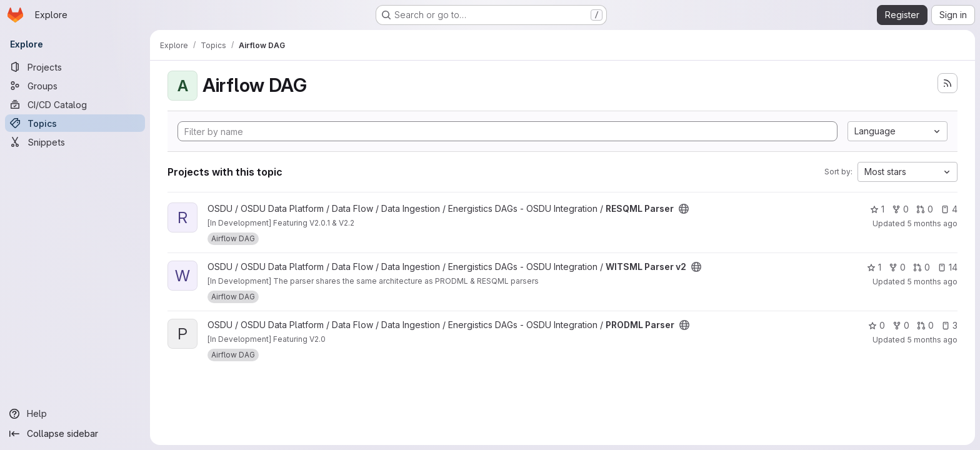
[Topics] (75, 123)
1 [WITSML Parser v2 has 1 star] (874, 267)
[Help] (75, 414)
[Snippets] (75, 142)
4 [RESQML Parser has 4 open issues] (949, 209)
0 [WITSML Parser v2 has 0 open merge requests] (922, 267)
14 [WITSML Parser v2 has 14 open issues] (947, 267)
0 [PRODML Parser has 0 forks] (901, 325)
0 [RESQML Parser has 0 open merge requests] (925, 209)
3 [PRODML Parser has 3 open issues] (949, 325)
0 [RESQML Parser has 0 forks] (900, 209)
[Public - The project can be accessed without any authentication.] (684, 209)
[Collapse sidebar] (75, 434)
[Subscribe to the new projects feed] (947, 83)
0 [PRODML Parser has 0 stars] (877, 325)
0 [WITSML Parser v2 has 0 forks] (897, 267)
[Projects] (75, 67)
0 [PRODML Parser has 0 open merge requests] (925, 325)
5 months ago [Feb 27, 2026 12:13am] (932, 282)
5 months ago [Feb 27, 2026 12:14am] (932, 223)
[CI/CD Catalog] (75, 104)
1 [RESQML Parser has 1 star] (877, 209)
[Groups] (75, 86)
